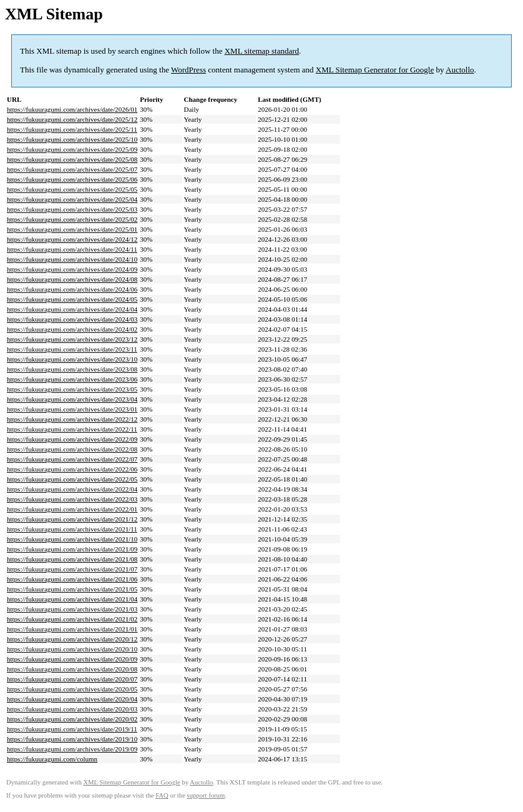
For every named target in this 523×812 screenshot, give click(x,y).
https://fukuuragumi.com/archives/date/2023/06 (72, 379)
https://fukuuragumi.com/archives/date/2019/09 (72, 749)
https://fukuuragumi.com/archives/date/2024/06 (72, 289)
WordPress (188, 70)
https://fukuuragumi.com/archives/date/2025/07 (72, 169)
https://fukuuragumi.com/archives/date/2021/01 (72, 629)
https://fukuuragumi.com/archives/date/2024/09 (72, 269)
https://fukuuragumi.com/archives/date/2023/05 (72, 389)
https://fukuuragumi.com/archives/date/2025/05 (72, 189)
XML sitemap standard (262, 51)
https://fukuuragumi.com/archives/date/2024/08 (72, 279)
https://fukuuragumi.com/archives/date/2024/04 (72, 309)
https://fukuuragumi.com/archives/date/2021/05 (72, 589)
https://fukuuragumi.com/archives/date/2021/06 (72, 579)
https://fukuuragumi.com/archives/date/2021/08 (72, 559)
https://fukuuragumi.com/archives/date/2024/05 (72, 299)
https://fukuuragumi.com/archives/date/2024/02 (72, 329)
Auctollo (460, 70)
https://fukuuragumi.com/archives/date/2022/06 (72, 469)
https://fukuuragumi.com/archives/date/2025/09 (72, 149)
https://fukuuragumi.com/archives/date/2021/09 (72, 549)
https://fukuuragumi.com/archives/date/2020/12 (72, 639)
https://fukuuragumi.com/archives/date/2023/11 (72, 349)
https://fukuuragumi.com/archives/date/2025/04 (72, 199)
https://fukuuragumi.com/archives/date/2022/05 (72, 479)
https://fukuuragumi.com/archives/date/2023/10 (72, 359)
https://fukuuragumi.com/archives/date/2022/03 (72, 499)
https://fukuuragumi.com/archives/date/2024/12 (72, 239)
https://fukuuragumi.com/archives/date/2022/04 (72, 489)
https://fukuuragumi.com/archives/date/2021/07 (72, 569)
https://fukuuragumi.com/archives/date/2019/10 (72, 739)
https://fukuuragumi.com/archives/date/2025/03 (72, 209)
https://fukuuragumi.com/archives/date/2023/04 (72, 399)
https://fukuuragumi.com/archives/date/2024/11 (72, 249)
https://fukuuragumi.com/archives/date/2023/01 (72, 409)
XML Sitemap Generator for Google (375, 70)
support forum (206, 795)
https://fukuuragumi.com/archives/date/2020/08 (72, 669)
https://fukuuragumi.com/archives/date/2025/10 (72, 139)
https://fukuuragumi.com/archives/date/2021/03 (72, 609)
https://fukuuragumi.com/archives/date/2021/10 (72, 539)
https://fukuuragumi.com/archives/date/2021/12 (72, 519)
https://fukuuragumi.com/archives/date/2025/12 (72, 119)
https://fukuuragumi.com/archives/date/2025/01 (72, 229)
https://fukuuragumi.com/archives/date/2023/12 (72, 339)
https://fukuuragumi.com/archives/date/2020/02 (72, 719)
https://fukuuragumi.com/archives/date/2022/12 (72, 419)
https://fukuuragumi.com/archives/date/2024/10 (72, 259)
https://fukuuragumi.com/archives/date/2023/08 (72, 369)
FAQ (162, 795)
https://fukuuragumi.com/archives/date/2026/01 (72, 109)
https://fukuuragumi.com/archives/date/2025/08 (72, 159)
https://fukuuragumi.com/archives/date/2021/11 (72, 529)
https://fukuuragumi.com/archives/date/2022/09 (72, 439)
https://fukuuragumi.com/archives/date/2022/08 (72, 449)
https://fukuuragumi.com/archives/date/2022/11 (72, 429)
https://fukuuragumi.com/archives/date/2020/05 (72, 689)
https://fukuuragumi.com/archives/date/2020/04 (72, 699)
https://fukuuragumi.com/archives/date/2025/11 (72, 129)
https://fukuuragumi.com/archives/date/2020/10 (72, 649)
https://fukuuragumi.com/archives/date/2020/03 (72, 709)
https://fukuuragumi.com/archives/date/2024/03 (72, 319)
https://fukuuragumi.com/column (52, 759)
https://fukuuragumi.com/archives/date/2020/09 (72, 659)
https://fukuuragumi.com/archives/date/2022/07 (72, 459)
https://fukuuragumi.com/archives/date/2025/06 (72, 179)
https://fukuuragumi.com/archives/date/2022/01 (72, 509)
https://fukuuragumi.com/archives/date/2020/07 (72, 679)
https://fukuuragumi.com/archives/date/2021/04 (72, 599)
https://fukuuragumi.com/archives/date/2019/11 (72, 729)
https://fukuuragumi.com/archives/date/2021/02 (72, 619)
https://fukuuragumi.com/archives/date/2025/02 (72, 219)
